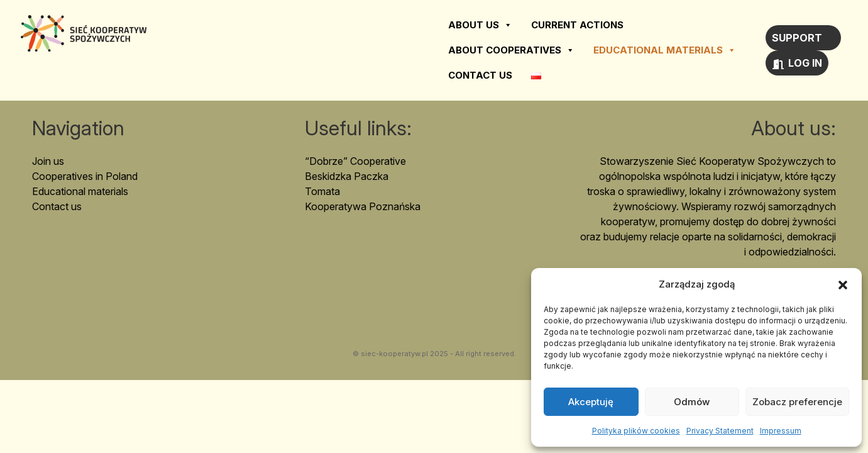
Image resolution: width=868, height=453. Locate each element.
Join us (48, 161)
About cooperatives (511, 50)
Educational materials (665, 50)
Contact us (480, 75)
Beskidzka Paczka (347, 176)
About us (480, 25)
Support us (797, 41)
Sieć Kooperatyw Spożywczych (84, 33)
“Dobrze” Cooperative (355, 161)
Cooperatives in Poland (85, 176)
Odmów (692, 402)
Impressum (781, 431)
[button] (843, 284)
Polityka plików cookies (636, 431)
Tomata (322, 191)
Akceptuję (591, 402)
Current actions (577, 25)
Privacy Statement (720, 431)
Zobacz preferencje (797, 402)
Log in (805, 63)
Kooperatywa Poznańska (363, 206)
